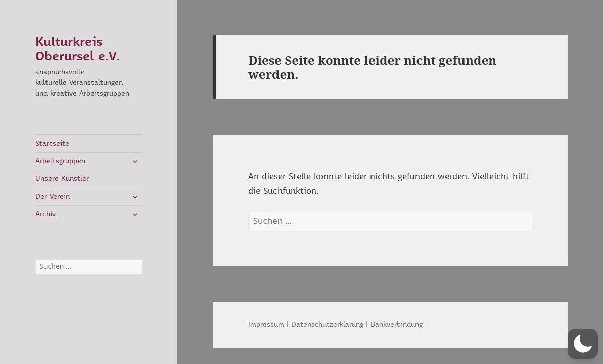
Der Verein (53, 197)
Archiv (45, 214)
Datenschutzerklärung (327, 325)
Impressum (266, 325)
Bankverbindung (397, 325)
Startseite (52, 144)
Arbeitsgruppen (60, 161)
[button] (583, 344)
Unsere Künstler (62, 179)
